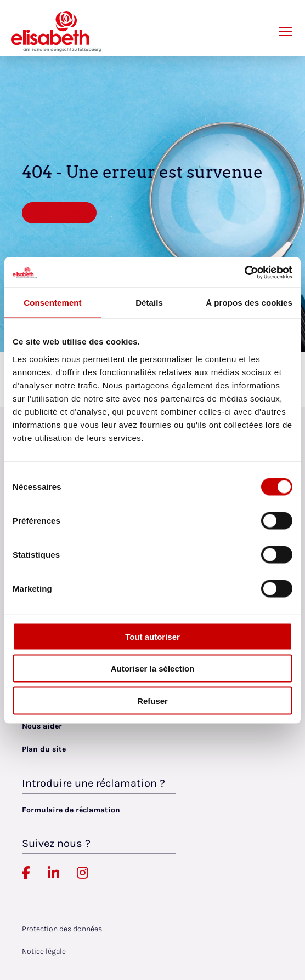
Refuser (152, 700)
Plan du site (44, 749)
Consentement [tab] (52, 303)
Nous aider (42, 726)
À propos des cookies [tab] (249, 303)
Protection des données (62, 929)
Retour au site (59, 213)
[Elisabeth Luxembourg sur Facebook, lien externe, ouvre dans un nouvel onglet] (26, 873)
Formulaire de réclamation (71, 810)
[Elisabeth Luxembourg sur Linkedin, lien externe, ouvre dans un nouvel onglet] (53, 873)
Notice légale (44, 951)
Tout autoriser (152, 636)
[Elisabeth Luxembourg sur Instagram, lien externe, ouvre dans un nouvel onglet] (83, 873)
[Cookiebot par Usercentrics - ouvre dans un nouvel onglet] (244, 272)
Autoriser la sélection (153, 669)
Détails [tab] (149, 303)
